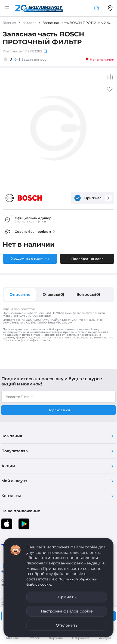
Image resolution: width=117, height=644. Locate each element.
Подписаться (59, 410)
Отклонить (67, 625)
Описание (20, 294)
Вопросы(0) (88, 294)
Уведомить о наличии (30, 258)
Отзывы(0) (53, 294)
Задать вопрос (34, 59)
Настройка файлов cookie (67, 611)
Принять (67, 597)
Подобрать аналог (87, 259)
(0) (16, 59)
